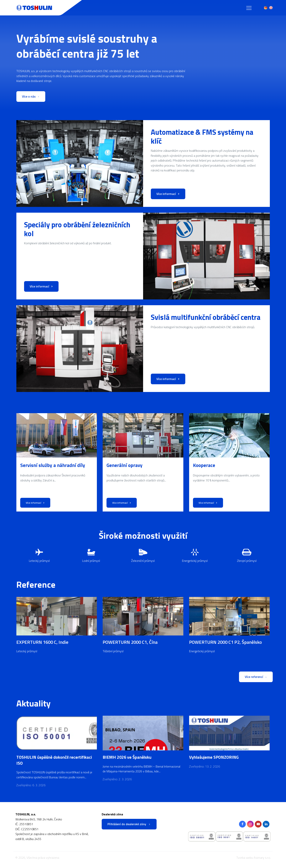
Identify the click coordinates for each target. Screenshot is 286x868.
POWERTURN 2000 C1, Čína (130, 642)
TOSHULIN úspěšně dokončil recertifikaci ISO (54, 760)
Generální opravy (125, 465)
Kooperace (204, 465)
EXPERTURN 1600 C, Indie (42, 642)
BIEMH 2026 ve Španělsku (127, 757)
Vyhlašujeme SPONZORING (214, 757)
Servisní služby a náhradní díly (53, 465)
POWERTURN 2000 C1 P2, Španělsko (226, 642)
